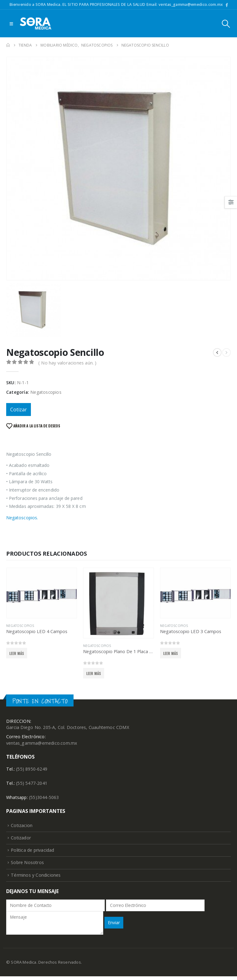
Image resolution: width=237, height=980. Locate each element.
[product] (42, 593)
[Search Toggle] (226, 24)
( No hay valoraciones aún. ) (68, 363)
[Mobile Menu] (11, 23)
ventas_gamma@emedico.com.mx (42, 744)
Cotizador (21, 840)
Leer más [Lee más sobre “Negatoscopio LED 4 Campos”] (17, 653)
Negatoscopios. (22, 518)
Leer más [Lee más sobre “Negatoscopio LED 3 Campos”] (171, 653)
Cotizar (19, 410)
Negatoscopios (46, 392)
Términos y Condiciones (36, 878)
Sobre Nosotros (28, 866)
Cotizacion (22, 827)
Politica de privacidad (33, 853)
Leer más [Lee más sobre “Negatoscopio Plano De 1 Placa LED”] (94, 673)
